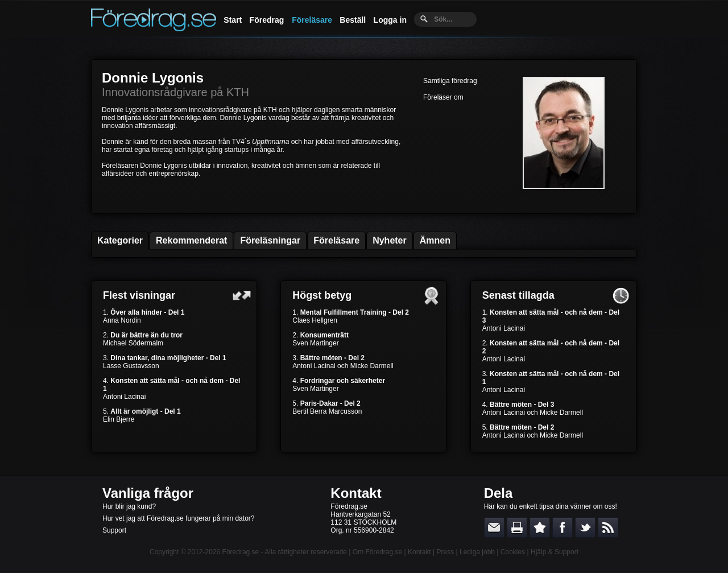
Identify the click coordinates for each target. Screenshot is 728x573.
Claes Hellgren (315, 320)
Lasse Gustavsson (131, 366)
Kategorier (120, 240)
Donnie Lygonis (153, 78)
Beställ (353, 20)
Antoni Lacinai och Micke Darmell (343, 366)
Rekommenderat (191, 240)
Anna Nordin (122, 320)
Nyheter (390, 240)
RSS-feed (608, 527)
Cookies (513, 552)
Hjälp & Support (555, 552)
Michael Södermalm (133, 343)
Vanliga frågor (148, 493)
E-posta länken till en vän (494, 527)
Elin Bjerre (119, 419)
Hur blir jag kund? (129, 506)
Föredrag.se (241, 552)
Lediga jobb (477, 552)
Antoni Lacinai (124, 397)
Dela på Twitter (585, 527)
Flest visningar (139, 295)
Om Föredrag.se (377, 552)
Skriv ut (517, 527)
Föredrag (267, 20)
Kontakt (356, 493)
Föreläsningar (270, 240)
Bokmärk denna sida (540, 527)
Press (445, 552)
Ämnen (435, 240)
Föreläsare (312, 20)
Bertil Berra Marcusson (327, 411)
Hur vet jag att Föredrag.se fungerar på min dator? (178, 518)
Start (233, 20)
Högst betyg (322, 295)
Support (114, 530)
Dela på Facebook (562, 527)
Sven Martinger (315, 343)
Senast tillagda (518, 295)
